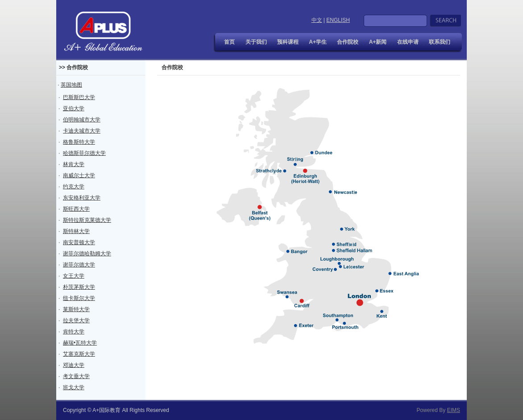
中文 (317, 20)
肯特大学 (74, 332)
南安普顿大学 (79, 242)
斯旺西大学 (76, 209)
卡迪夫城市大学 (82, 131)
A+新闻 (378, 42)
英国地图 (71, 85)
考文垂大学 (76, 376)
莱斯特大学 (76, 309)
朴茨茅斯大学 (79, 287)
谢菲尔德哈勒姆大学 (87, 254)
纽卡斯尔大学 (79, 298)
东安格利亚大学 (82, 198)
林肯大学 (74, 164)
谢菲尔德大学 (79, 265)
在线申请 (408, 42)
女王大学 (74, 276)
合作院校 (348, 42)
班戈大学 (74, 387)
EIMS (454, 410)
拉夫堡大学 (76, 320)
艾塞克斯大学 (79, 354)
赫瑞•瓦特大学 (80, 343)
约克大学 (74, 187)
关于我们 (256, 42)
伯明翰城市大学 (82, 120)
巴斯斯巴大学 (79, 97)
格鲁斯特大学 (79, 142)
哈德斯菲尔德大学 (84, 153)
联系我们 (440, 42)
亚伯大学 (74, 108)
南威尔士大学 (79, 175)
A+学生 (318, 42)
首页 (229, 42)
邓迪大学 (74, 365)
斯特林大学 (76, 231)
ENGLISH (338, 20)
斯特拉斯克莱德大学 (87, 220)
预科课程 (288, 42)
